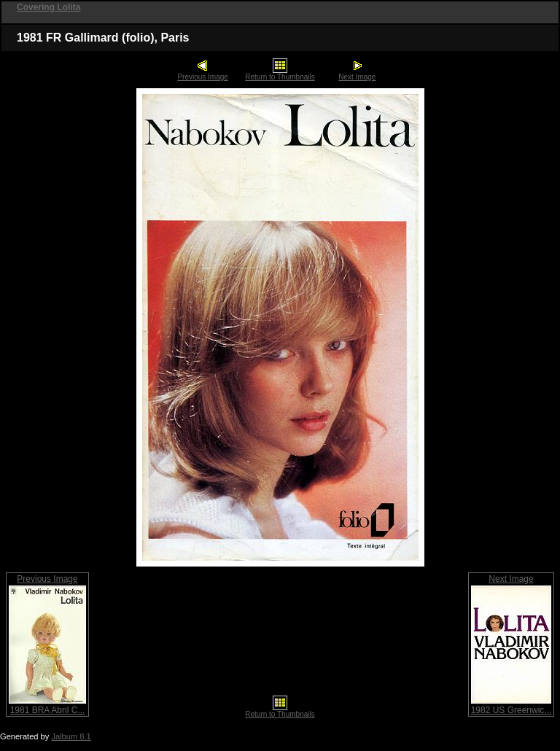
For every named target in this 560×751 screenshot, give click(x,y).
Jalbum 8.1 (71, 736)
